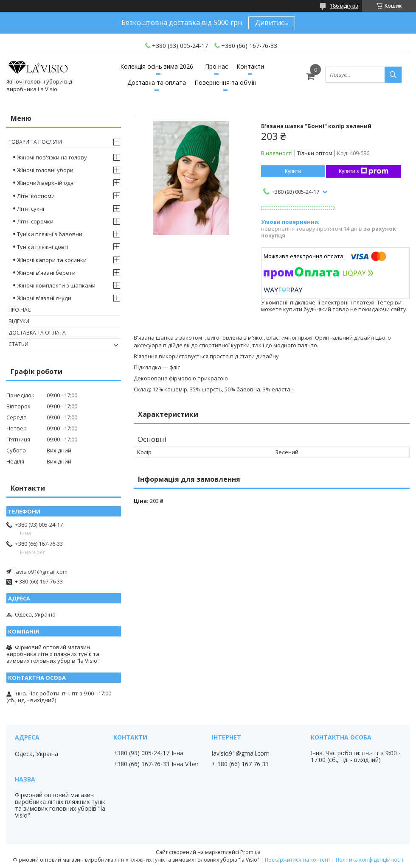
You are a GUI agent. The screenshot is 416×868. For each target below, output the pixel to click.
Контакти (250, 66)
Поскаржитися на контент (298, 860)
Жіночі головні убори (45, 170)
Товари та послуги (35, 142)
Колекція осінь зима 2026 (157, 66)
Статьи (18, 344)
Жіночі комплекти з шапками (56, 285)
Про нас (216, 66)
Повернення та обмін (225, 82)
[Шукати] (393, 75)
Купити (293, 171)
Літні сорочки (35, 221)
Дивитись (272, 22)
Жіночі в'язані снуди (44, 298)
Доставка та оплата (157, 82)
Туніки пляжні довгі (42, 247)
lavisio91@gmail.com (41, 572)
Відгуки (19, 321)
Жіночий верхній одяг (46, 183)
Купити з (364, 171)
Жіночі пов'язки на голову (52, 157)
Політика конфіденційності (370, 860)
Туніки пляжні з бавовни (50, 234)
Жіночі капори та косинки (52, 260)
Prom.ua (250, 852)
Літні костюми (36, 196)
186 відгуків (344, 6)
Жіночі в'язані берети (46, 273)
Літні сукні (31, 209)
